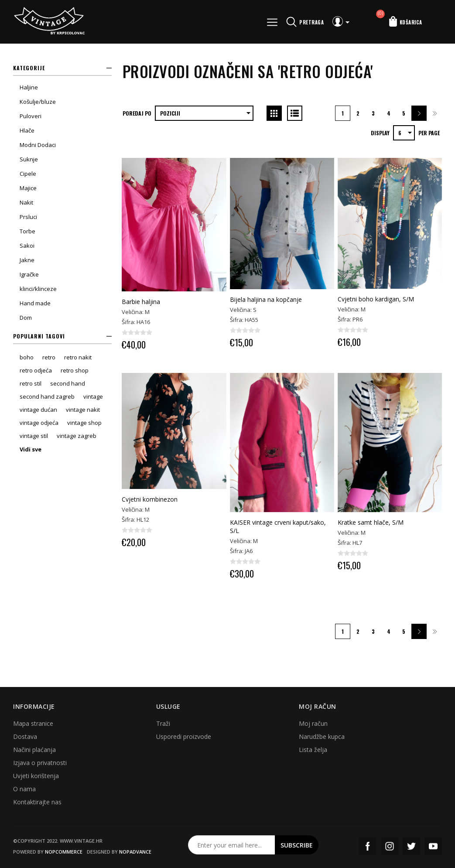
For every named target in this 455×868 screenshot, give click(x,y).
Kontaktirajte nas (37, 802)
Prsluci (28, 217)
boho (27, 357)
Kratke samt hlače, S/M (371, 522)
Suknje (29, 159)
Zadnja (434, 113)
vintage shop (84, 423)
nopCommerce (64, 852)
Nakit (26, 202)
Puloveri (31, 116)
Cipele (28, 174)
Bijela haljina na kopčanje (266, 299)
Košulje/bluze (38, 102)
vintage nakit (83, 410)
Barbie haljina (141, 302)
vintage (93, 396)
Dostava (25, 736)
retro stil (31, 383)
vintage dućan (38, 410)
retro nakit (78, 357)
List (295, 113)
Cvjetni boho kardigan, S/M (376, 299)
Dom (26, 318)
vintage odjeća (39, 423)
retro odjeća (36, 370)
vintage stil (34, 436)
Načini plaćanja (34, 750)
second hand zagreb (47, 396)
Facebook (368, 846)
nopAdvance (135, 852)
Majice (28, 188)
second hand (68, 383)
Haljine (29, 87)
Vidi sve (31, 449)
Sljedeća (419, 113)
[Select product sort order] (204, 113)
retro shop (75, 370)
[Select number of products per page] (404, 133)
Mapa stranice (33, 723)
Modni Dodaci (38, 145)
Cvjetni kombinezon (150, 499)
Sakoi (27, 246)
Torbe (27, 231)
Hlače (27, 130)
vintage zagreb (77, 436)
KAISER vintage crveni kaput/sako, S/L (278, 526)
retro (49, 357)
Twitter (411, 846)
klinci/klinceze (38, 289)
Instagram (390, 846)
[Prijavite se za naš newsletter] (232, 845)
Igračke (29, 274)
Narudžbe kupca (322, 736)
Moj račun (313, 723)
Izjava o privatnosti (40, 763)
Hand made (35, 303)
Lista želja (313, 750)
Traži (163, 723)
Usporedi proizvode (184, 736)
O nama (24, 789)
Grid (274, 113)
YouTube (433, 846)
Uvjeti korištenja (36, 776)
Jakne (27, 260)
